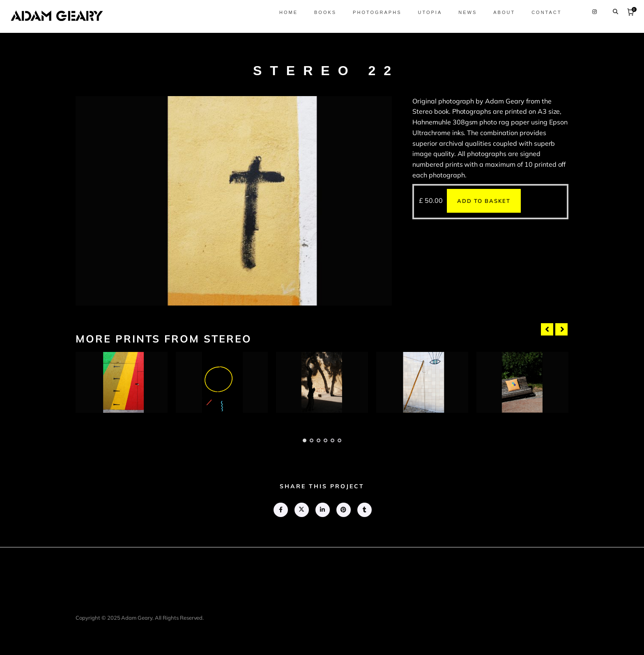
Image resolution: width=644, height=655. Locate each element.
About (501, 12)
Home (285, 12)
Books (322, 12)
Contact (544, 12)
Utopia (427, 12)
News (465, 12)
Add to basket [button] (484, 201)
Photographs (374, 12)
